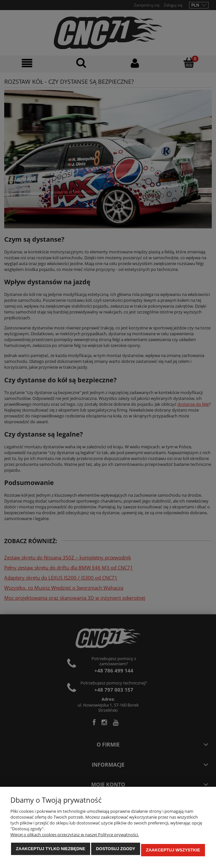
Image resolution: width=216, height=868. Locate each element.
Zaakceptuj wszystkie (173, 851)
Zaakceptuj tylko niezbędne (51, 851)
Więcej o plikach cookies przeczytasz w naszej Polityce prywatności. (75, 837)
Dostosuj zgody (116, 851)
